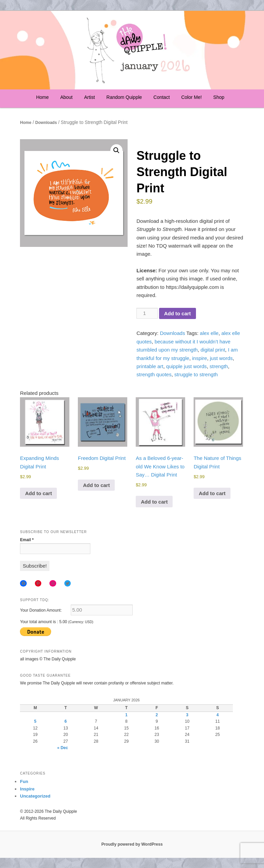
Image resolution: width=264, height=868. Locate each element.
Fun (24, 781)
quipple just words (186, 366)
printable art (150, 366)
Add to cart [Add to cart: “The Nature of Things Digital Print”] (212, 493)
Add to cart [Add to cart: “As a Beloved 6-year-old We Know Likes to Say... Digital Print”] (154, 502)
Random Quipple (124, 97)
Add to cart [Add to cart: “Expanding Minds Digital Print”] (38, 493)
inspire (199, 358)
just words (221, 358)
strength (219, 366)
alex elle (209, 333)
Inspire (27, 789)
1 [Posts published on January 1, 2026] (126, 715)
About (67, 97)
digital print (213, 350)
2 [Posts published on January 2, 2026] (157, 715)
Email (27, 540)
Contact (161, 97)
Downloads (46, 123)
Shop (219, 97)
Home (42, 97)
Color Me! (191, 97)
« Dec (63, 748)
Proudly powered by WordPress (132, 844)
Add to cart (178, 313)
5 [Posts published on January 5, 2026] (35, 721)
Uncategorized (35, 796)
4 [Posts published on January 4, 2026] (217, 715)
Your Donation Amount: (41, 610)
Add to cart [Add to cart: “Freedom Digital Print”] (96, 485)
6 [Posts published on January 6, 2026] (66, 721)
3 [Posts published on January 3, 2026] (187, 715)
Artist (89, 97)
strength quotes (154, 374)
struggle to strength (196, 374)
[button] (116, 150)
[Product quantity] (147, 313)
